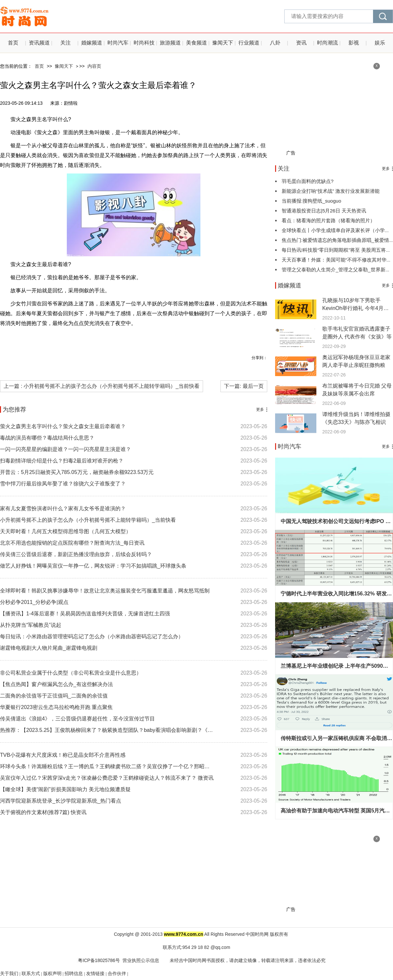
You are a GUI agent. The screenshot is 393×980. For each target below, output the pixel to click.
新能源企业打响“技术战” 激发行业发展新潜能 (331, 191)
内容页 (94, 66)
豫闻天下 (223, 43)
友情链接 (95, 973)
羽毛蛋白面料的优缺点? (308, 181)
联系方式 (31, 973)
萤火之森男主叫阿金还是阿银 (154, 338)
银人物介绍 (106, 338)
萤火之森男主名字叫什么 (63, 338)
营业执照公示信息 (141, 960)
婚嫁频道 (92, 43)
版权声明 (52, 973)
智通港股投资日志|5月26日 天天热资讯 (324, 211)
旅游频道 (170, 43)
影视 (354, 43)
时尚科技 (144, 43)
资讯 (301, 43)
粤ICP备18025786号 (98, 960)
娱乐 (380, 43)
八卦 (275, 43)
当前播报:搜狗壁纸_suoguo (311, 201)
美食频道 (196, 43)
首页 (13, 43)
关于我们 (9, 973)
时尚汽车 (118, 43)
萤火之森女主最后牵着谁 (216, 338)
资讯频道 (39, 43)
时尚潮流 (327, 43)
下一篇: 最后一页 (244, 386)
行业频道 (249, 43)
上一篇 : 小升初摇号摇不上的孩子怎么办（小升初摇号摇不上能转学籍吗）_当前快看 (102, 386)
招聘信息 (74, 973)
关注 (65, 43)
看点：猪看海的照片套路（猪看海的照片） (328, 220)
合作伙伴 (117, 973)
